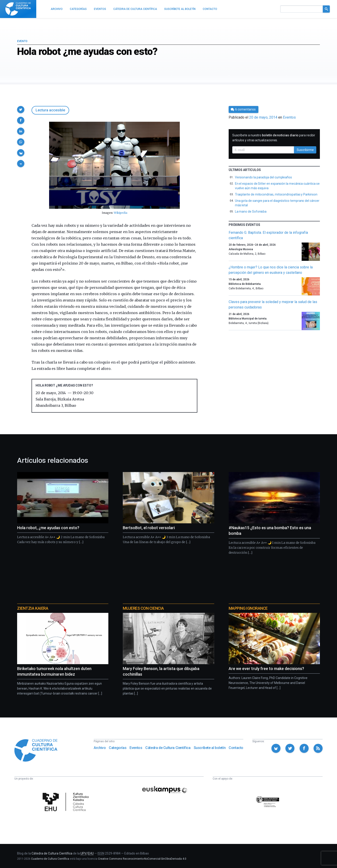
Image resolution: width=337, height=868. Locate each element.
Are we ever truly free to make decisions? (266, 669)
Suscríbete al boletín (210, 748)
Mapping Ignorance (248, 608)
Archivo (100, 748)
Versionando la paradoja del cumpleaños (263, 177)
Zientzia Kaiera (33, 608)
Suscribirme (305, 150)
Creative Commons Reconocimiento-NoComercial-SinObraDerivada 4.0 (142, 859)
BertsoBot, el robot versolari (149, 528)
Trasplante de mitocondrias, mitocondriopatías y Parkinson (276, 194)
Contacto (236, 748)
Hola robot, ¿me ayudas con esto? (48, 528)
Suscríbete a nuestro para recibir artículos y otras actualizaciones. (274, 138)
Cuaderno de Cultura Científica (50, 859)
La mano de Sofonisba (251, 211)
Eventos (289, 117)
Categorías (118, 748)
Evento (22, 41)
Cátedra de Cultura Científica (168, 748)
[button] (21, 110)
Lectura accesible (50, 110)
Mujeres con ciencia (143, 608)
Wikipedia (121, 213)
